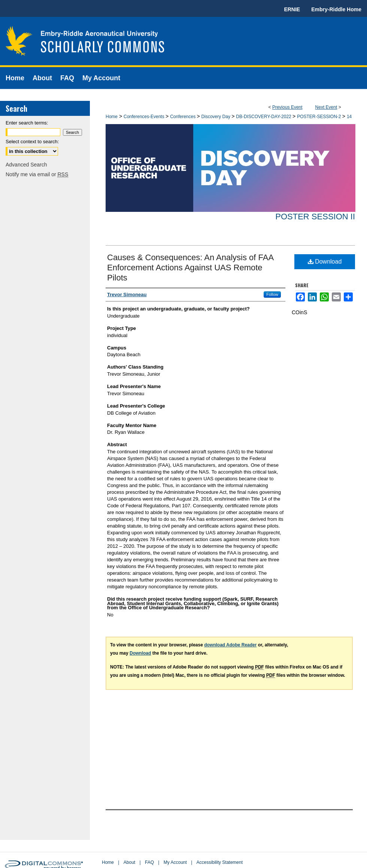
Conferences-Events (145, 117)
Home (112, 117)
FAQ (149, 862)
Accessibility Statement (220, 862)
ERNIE (292, 9)
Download (325, 262)
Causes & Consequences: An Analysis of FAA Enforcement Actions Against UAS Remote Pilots (190, 268)
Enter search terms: (27, 123)
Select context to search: (32, 142)
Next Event (326, 107)
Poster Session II (315, 217)
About (129, 862)
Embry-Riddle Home (336, 9)
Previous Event (287, 107)
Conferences (183, 117)
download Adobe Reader (230, 645)
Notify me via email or (37, 174)
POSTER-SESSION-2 (320, 117)
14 (349, 117)
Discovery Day (217, 117)
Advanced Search (26, 165)
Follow (272, 294)
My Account (175, 862)
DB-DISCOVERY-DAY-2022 (264, 117)
